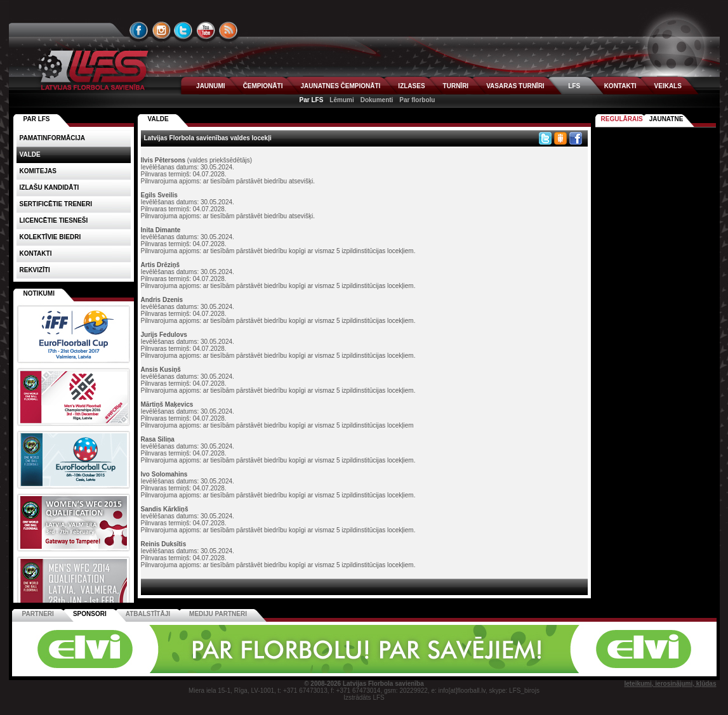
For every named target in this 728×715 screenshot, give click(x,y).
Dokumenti (377, 100)
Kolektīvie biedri (50, 237)
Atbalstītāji (148, 614)
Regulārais (622, 119)
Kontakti (36, 253)
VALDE (158, 119)
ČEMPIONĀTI (263, 86)
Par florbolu (417, 100)
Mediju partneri (218, 614)
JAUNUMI (211, 86)
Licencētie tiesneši (54, 220)
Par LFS (312, 100)
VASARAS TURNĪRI (515, 86)
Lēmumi (341, 100)
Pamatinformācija (53, 138)
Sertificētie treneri (56, 204)
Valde (30, 154)
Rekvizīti (35, 270)
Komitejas (38, 171)
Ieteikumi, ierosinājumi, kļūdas (670, 684)
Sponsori (90, 614)
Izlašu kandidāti (50, 187)
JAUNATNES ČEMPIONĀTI (340, 86)
